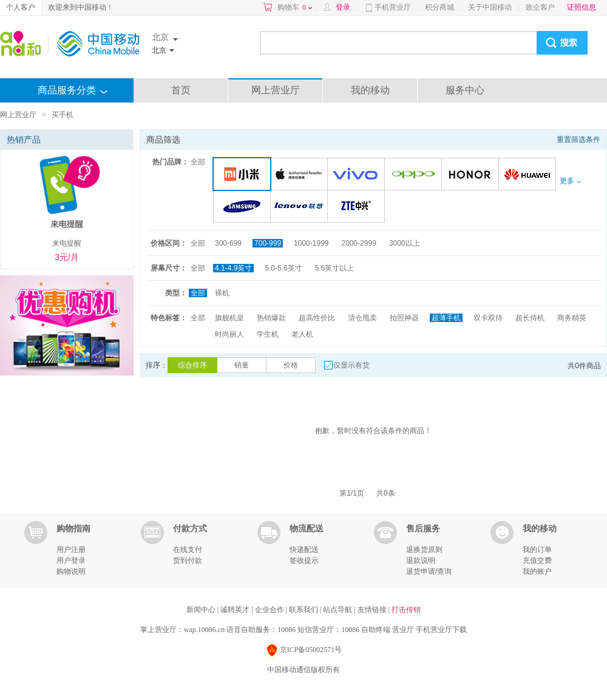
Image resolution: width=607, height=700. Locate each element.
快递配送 (304, 550)
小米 (244, 175)
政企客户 (540, 7)
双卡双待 (488, 318)
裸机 (222, 293)
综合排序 (192, 365)
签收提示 (304, 560)
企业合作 (270, 610)
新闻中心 (202, 610)
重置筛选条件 (578, 140)
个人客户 (21, 7)
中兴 (358, 207)
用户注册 (71, 550)
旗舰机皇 (229, 318)
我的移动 (370, 90)
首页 (181, 90)
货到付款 (188, 560)
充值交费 (537, 560)
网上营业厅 (276, 90)
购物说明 (71, 571)
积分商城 (439, 7)
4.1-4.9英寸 (233, 268)
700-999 (268, 243)
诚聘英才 (236, 610)
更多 (570, 181)
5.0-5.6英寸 (283, 268)
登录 (343, 7)
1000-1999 (311, 243)
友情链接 (373, 610)
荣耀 (472, 175)
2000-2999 (358, 243)
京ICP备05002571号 (304, 651)
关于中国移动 (490, 7)
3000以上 (405, 243)
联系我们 (304, 610)
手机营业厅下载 (441, 630)
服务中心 (465, 90)
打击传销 (406, 610)
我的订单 (537, 550)
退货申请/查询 (429, 571)
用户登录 (71, 560)
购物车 (295, 7)
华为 (529, 175)
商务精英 (572, 318)
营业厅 (403, 630)
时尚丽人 (229, 334)
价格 (291, 365)
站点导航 (338, 610)
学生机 (268, 334)
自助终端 (376, 630)
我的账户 (537, 571)
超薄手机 (446, 318)
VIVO (358, 175)
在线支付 (188, 550)
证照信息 (582, 7)
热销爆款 (271, 318)
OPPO (415, 175)
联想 (301, 207)
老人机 (302, 334)
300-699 (228, 243)
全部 (198, 162)
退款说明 (421, 560)
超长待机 (530, 318)
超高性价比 (317, 318)
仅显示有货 (351, 365)
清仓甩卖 (362, 318)
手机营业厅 (393, 7)
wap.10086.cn (204, 630)
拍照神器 (404, 318)
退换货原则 (424, 550)
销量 (242, 365)
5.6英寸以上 (335, 268)
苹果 (301, 175)
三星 (244, 207)
